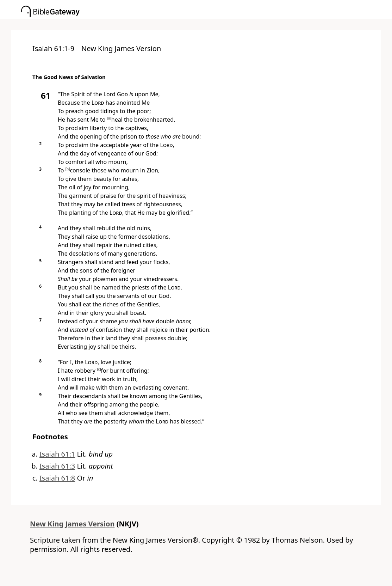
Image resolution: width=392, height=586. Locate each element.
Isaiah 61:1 (57, 454)
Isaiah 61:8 (57, 478)
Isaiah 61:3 (57, 466)
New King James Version (72, 524)
